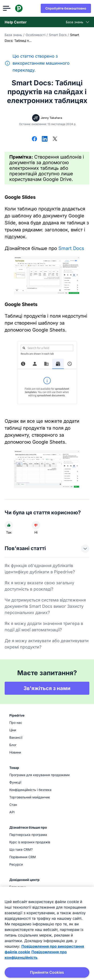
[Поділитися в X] (55, 139)
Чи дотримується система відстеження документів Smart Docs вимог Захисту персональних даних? (45, 606)
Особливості (35, 35)
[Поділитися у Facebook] (34, 139)
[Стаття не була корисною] (36, 525)
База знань (13, 35)
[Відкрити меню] (8, 8)
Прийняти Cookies (47, 972)
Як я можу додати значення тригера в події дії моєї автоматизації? (44, 627)
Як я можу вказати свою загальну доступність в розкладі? (39, 586)
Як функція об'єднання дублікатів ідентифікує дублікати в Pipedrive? (40, 569)
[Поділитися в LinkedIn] (45, 139)
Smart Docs (58, 35)
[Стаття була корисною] (9, 525)
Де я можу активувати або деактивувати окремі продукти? (47, 644)
